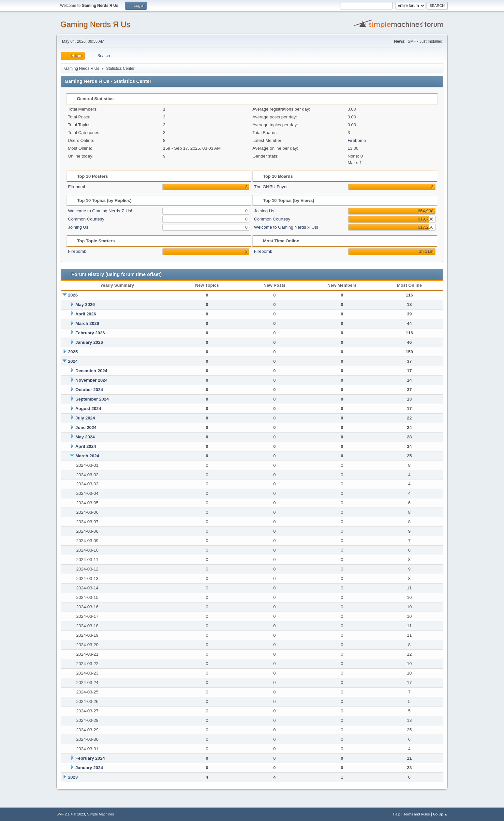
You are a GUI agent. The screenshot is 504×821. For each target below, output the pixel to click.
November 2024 (91, 380)
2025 (73, 352)
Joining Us (78, 227)
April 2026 (86, 314)
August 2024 (88, 409)
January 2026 (89, 342)
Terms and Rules (417, 814)
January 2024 (89, 768)
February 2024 (90, 758)
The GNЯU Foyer (271, 187)
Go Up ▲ (440, 814)
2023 (73, 777)
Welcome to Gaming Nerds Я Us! (100, 211)
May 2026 (85, 304)
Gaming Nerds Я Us (95, 24)
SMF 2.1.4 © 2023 (71, 814)
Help (397, 814)
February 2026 (90, 333)
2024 (73, 361)
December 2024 (91, 371)
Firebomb (357, 140)
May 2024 (85, 437)
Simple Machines (100, 814)
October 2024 (89, 390)
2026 (73, 295)
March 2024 (87, 456)
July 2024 (85, 418)
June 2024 (86, 427)
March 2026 (87, 323)
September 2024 (92, 399)
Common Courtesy (86, 219)
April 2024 (86, 446)
